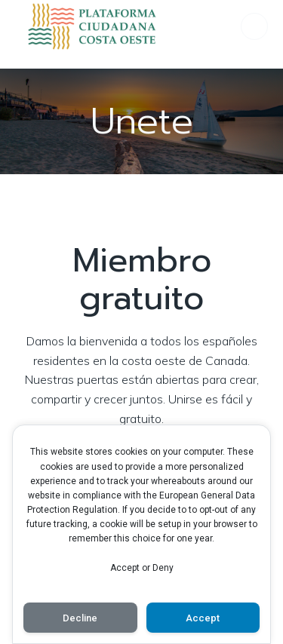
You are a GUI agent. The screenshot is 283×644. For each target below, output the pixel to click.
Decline (80, 618)
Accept (203, 618)
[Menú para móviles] (254, 26)
